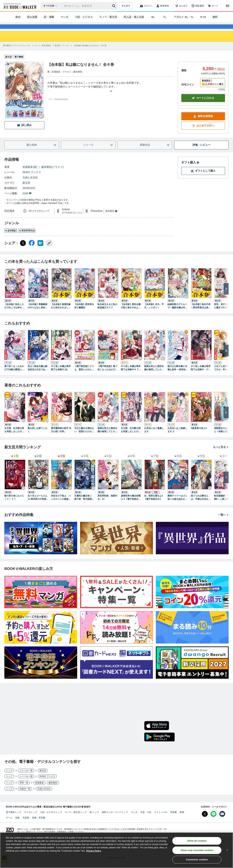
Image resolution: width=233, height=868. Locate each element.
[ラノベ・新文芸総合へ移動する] (43, 52)
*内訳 (222, 96)
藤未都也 (78, 78)
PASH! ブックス (32, 179)
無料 (215, 17)
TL (165, 17)
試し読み (24, 132)
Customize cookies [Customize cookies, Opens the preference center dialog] (197, 860)
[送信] (114, 6)
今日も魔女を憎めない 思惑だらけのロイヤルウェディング (84, 437)
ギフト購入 (190, 169)
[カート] (213, 6)
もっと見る (221, 453)
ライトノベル (161, 819)
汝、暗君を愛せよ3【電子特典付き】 (154, 504)
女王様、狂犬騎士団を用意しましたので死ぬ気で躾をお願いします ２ (131, 437)
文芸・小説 (146, 819)
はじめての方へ (203, 132)
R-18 (203, 17)
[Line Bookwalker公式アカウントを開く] (214, 820)
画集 (17, 824)
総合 (18, 17)
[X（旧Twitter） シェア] (23, 250)
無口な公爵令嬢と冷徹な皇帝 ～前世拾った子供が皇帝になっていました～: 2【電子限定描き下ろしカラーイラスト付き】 (178, 375)
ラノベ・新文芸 (108, 17)
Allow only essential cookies (197, 850)
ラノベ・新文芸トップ (76, 819)
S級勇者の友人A (199, 435)
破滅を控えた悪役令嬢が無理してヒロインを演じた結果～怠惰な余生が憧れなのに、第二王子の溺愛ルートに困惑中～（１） (154, 375)
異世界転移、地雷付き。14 (107, 504)
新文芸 (26, 189)
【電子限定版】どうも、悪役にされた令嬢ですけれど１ (84, 375)
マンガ (64, 17)
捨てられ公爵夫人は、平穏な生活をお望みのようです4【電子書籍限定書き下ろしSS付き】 (201, 504)
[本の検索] (51, 6)
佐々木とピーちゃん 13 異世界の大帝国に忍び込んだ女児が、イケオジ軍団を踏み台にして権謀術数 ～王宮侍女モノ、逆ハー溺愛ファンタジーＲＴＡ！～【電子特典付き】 (38, 504)
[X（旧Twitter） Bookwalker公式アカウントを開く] (205, 820)
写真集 (26, 824)
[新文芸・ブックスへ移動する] (62, 52)
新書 (182, 819)
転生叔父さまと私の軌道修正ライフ (107, 312)
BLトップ (94, 819)
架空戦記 (11, 237)
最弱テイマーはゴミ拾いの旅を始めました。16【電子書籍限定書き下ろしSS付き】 (177, 504)
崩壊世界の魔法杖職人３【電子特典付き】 (131, 504)
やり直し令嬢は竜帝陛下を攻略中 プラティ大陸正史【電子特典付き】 (201, 375)
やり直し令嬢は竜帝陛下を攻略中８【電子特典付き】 (131, 375)
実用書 (173, 819)
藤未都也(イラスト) (52, 173)
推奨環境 (111, 218)
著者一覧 (24, 789)
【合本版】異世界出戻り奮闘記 (84, 312)
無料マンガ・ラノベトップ (115, 819)
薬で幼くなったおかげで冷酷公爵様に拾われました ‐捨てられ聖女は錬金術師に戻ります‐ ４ (15, 375)
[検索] (114, 6)
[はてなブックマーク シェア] (40, 250)
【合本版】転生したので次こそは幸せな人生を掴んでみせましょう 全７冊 (14, 313)
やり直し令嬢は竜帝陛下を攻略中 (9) (61, 374)
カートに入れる (203, 104)
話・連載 (49, 17)
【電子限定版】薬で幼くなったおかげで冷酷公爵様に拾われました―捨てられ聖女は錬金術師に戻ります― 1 (107, 375)
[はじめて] (181, 6)
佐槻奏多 (56, 78)
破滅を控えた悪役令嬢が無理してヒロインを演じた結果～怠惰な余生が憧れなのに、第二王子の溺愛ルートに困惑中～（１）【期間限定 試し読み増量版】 (107, 437)
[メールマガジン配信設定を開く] (222, 820)
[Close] (227, 850)
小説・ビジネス (84, 17)
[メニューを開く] (228, 6)
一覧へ (223, 521)
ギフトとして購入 (203, 177)
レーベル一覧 (26, 783)
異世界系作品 (27, 237)
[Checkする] (42, 123)
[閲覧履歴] (198, 6)
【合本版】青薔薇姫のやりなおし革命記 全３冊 (37, 313)
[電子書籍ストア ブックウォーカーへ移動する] (17, 52)
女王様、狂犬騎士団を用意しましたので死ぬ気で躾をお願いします (14, 437)
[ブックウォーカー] (20, 6)
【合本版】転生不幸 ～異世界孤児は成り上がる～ (201, 313)
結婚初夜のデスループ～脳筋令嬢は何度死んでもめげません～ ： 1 (177, 313)
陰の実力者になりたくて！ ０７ (14, 504)
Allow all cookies (197, 841)
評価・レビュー (202, 151)
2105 (27, 200)
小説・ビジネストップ (51, 819)
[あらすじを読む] (111, 93)
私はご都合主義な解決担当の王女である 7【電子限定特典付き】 (37, 375)
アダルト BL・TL (184, 17)
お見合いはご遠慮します (154, 436)
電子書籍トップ (13, 819)
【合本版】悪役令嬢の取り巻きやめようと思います (131, 313)
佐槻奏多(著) (30, 173)
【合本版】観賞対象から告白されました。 (61, 313)
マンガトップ (31, 819)
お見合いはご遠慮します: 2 (177, 436)
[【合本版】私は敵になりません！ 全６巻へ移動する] (90, 52)
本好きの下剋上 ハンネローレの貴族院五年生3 (61, 504)
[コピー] (49, 250)
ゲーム (9, 824)
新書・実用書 (39, 824)
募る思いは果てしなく (37, 436)
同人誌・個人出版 (134, 17)
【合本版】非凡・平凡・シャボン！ (154, 312)
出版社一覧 (25, 795)
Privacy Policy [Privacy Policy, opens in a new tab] (94, 851)
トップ (9, 777)
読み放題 (32, 17)
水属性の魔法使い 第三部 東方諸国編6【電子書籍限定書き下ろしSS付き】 (85, 504)
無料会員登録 (203, 123)
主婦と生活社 (30, 184)
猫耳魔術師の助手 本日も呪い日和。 (61, 436)
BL (153, 17)
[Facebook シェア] (32, 250)
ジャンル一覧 (26, 777)
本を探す (126, 6)
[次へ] (226, 295)
